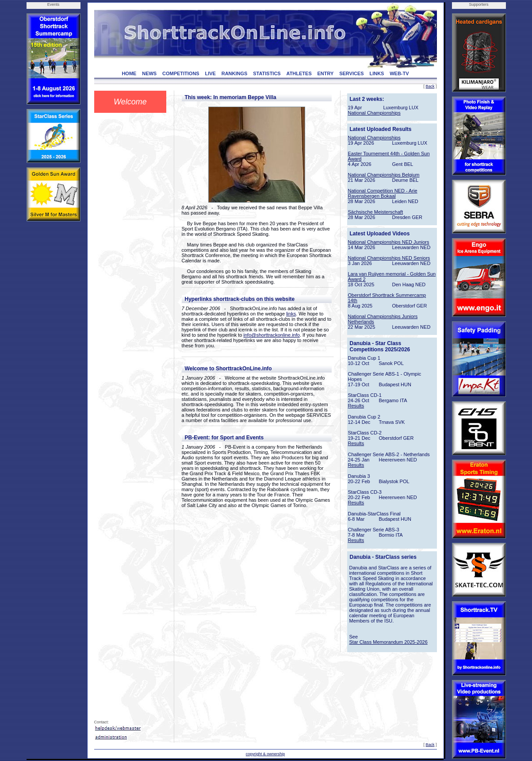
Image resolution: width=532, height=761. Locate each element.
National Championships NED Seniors (389, 258)
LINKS (377, 73)
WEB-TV (399, 73)
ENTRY (326, 73)
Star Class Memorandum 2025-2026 (388, 642)
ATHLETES (299, 73)
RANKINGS (235, 73)
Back (430, 86)
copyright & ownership (266, 754)
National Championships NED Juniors (389, 242)
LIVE (210, 73)
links (291, 314)
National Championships (374, 113)
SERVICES (351, 73)
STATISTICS (267, 73)
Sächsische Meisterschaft (376, 212)
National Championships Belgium (384, 175)
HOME (129, 73)
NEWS (149, 73)
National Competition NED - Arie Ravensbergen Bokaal (383, 193)
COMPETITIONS (181, 73)
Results (356, 406)
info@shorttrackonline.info (272, 335)
